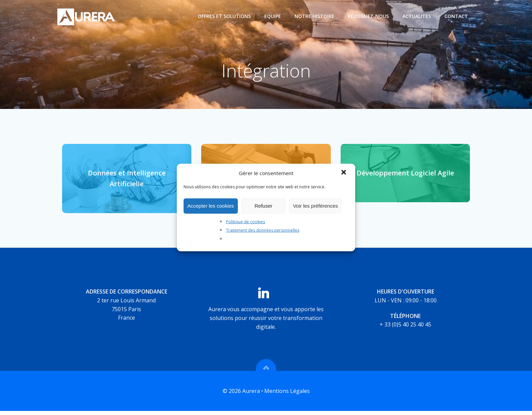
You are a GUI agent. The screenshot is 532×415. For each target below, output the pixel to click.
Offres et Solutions (225, 16)
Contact (457, 16)
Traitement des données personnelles (263, 230)
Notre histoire (315, 16)
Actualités (417, 16)
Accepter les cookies (211, 206)
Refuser (263, 206)
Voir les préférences (315, 206)
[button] (344, 173)
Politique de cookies (245, 221)
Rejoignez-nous (369, 16)
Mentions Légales (287, 395)
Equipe (273, 16)
